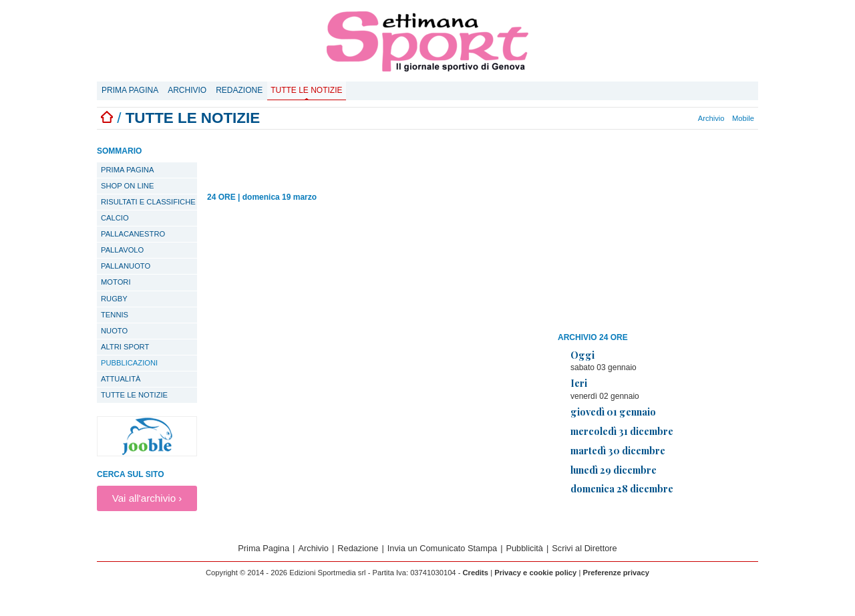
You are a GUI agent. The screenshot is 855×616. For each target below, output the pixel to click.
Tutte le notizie (306, 90)
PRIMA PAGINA (127, 170)
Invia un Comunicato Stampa (442, 548)
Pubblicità (524, 548)
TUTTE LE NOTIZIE (134, 395)
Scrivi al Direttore (584, 548)
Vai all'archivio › (147, 498)
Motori (116, 282)
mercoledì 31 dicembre (622, 431)
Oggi (582, 355)
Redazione (239, 90)
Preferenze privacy (616, 573)
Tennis (115, 315)
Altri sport (125, 347)
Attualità (121, 379)
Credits (476, 573)
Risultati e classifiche (148, 202)
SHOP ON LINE (127, 186)
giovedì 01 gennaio (613, 412)
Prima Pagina (130, 90)
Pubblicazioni (129, 363)
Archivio (187, 90)
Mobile (743, 118)
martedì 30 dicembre (618, 450)
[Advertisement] (658, 233)
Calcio (115, 218)
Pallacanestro (133, 234)
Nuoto (114, 331)
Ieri (579, 383)
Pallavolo (122, 250)
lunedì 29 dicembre (614, 470)
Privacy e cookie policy (535, 573)
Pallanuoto (126, 266)
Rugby (114, 299)
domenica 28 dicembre (622, 488)
